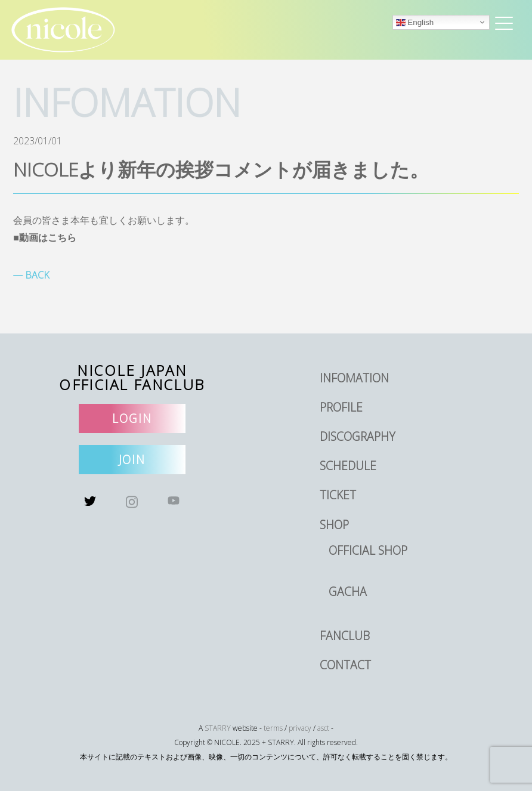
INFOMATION (354, 378)
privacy (300, 728)
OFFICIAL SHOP (368, 550)
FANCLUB (345, 636)
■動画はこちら (45, 237)
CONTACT (345, 665)
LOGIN (132, 418)
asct (323, 728)
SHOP (334, 525)
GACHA (348, 591)
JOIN (132, 460)
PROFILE (341, 407)
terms (273, 728)
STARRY (218, 728)
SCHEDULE (348, 466)
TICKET (338, 495)
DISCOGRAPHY (358, 436)
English (415, 23)
